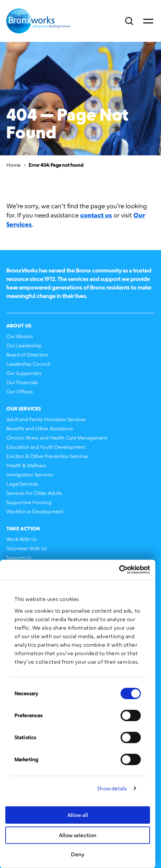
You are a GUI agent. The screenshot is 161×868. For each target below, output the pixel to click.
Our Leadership (24, 345)
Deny (78, 854)
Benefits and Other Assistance (40, 428)
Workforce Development (35, 511)
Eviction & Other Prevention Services (48, 456)
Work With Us (22, 539)
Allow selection (78, 835)
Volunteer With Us (27, 548)
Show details (112, 788)
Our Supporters (24, 373)
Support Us (19, 557)
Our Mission (20, 336)
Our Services (24, 408)
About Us (19, 325)
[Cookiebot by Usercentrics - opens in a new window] (119, 570)
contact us (96, 215)
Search (129, 21)
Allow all (78, 815)
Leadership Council (28, 364)
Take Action (23, 528)
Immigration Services (30, 474)
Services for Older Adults (34, 493)
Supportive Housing (29, 502)
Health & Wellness (26, 465)
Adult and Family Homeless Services (46, 419)
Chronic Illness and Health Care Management (57, 438)
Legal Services (22, 484)
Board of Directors (27, 355)
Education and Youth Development (46, 447)
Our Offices (20, 391)
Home (13, 165)
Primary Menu (148, 21)
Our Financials (22, 382)
